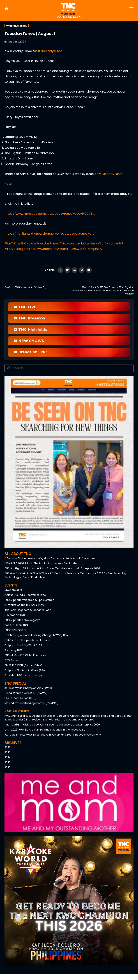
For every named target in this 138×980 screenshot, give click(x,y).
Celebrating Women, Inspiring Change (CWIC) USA (36, 635)
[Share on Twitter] (67, 270)
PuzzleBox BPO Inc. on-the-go (23, 675)
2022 (7, 767)
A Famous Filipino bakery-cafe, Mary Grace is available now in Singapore (50, 558)
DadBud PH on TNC (16, 625)
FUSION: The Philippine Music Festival (27, 640)
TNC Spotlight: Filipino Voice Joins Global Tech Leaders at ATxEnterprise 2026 (52, 568)
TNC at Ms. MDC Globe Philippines (25, 655)
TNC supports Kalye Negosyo (22, 620)
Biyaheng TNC (13, 650)
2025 (7, 752)
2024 (8, 757)
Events (11, 585)
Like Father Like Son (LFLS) (20, 698)
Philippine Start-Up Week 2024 (23, 645)
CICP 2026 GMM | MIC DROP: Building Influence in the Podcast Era (45, 730)
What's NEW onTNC (17, 26)
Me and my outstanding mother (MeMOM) (31, 703)
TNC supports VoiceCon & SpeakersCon (29, 600)
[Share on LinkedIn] (75, 270)
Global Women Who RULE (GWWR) (26, 693)
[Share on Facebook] (60, 270)
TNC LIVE (25, 307)
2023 (7, 762)
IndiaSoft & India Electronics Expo (25, 595)
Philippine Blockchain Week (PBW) (26, 670)
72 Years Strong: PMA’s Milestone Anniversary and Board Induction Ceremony (53, 735)
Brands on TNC (30, 352)
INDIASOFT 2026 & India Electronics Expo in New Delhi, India (41, 563)
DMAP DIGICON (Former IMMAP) (24, 665)
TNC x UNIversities (15, 630)
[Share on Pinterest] (82, 270)
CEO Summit (13, 660)
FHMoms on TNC (15, 615)
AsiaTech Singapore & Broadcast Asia (28, 610)
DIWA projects (13, 590)
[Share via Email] (89, 270)
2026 (8, 747)
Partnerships (17, 711)
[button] (69, 462)
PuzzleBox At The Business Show (24, 605)
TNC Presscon (29, 318)
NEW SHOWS (29, 341)
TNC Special (15, 683)
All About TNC (18, 554)
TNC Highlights (30, 329)
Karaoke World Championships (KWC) (28, 688)
